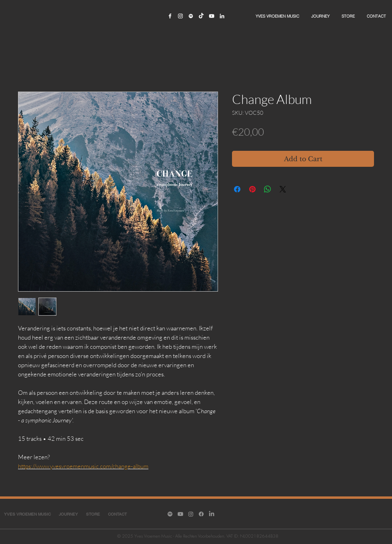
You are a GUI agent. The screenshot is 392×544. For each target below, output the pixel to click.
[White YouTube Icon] (212, 16)
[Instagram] (191, 514)
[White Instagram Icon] (180, 16)
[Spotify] (170, 514)
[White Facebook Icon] (170, 16)
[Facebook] (201, 514)
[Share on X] (283, 189)
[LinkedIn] (212, 514)
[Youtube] (180, 514)
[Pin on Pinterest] (252, 189)
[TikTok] (201, 16)
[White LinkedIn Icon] (222, 16)
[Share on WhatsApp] (268, 189)
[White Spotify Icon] (191, 16)
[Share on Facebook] (237, 189)
